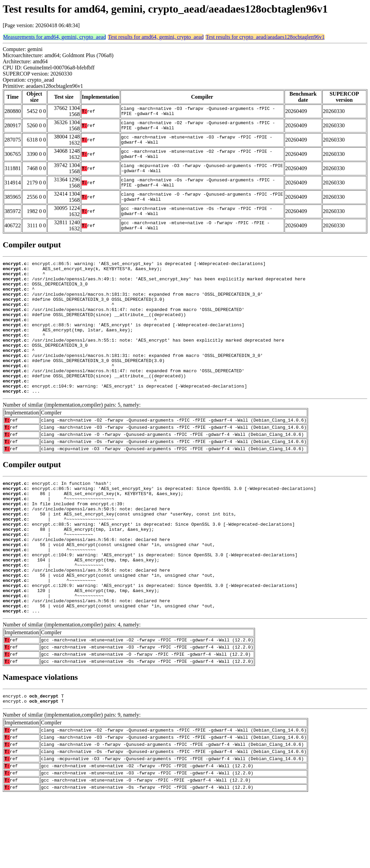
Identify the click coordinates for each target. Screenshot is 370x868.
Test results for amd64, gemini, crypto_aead (156, 37)
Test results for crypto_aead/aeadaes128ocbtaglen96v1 (265, 37)
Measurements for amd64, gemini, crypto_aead (54, 37)
